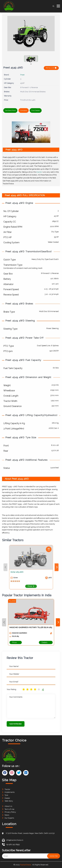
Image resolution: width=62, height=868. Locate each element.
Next (58, 622)
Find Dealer (36, 110)
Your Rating (11, 689)
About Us (8, 806)
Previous (4, 622)
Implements (10, 792)
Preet (22, 75)
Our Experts (9, 818)
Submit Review (15, 724)
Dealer (7, 798)
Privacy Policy (10, 812)
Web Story (9, 801)
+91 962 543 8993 (11, 844)
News (7, 815)
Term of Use (9, 809)
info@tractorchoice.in (13, 840)
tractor (39, 172)
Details (46, 642)
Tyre (6, 795)
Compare (24, 110)
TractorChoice (25, 865)
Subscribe (54, 856)
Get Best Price (10, 110)
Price (16, 642)
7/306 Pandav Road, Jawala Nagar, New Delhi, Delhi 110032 (30, 833)
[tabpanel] (31, 59)
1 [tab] (31, 64)
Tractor (7, 789)
